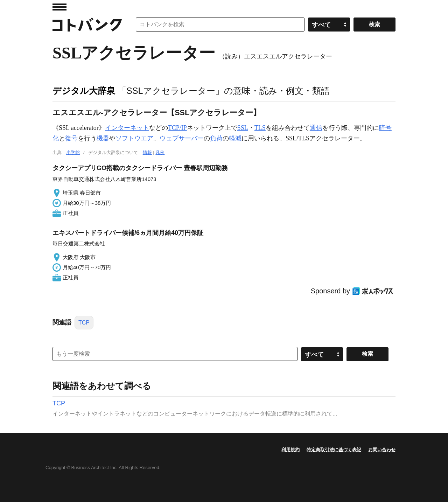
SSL (243, 128)
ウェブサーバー (182, 138)
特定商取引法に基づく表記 (334, 450)
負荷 (216, 138)
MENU (59, 7)
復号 (71, 138)
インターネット (127, 128)
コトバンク (87, 25)
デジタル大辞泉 (84, 91)
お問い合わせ (382, 450)
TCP (84, 323)
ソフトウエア (134, 138)
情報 (147, 152)
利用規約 (290, 450)
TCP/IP (177, 128)
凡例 (160, 152)
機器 (103, 138)
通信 (316, 128)
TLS (260, 128)
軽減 (235, 138)
